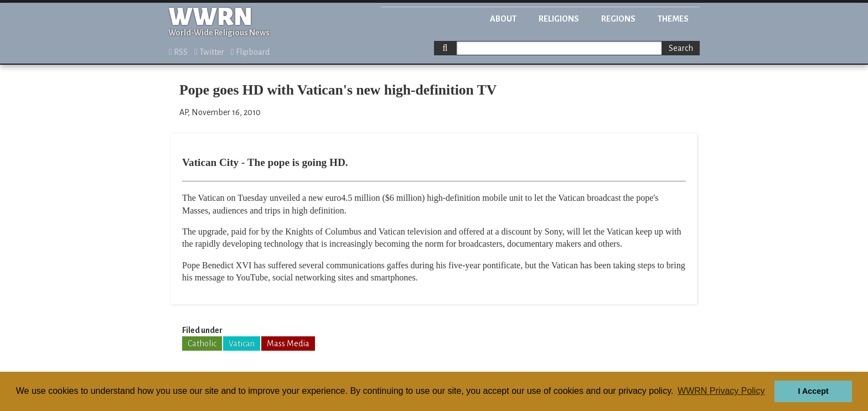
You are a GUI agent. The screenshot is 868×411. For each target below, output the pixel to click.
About (503, 19)
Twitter (209, 52)
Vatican (242, 344)
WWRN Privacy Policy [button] (721, 391)
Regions (618, 19)
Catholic (202, 344)
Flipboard (250, 52)
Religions (559, 19)
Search (681, 48)
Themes (673, 19)
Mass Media (288, 344)
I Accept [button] (813, 391)
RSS (178, 52)
